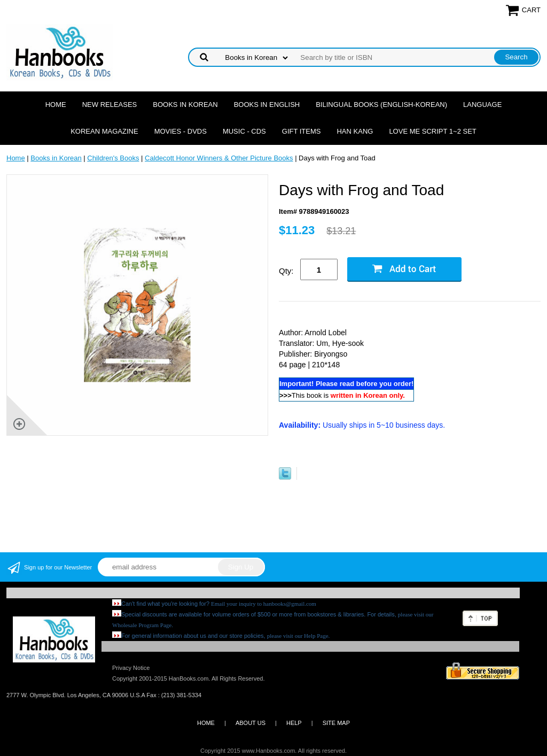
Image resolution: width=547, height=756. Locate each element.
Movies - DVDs (181, 131)
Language (482, 105)
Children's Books (113, 158)
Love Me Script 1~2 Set (432, 131)
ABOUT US (251, 723)
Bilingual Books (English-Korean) (381, 105)
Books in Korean (185, 105)
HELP (294, 723)
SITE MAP (336, 723)
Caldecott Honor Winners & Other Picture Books (219, 158)
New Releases (110, 105)
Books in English (267, 105)
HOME (206, 723)
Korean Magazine (104, 131)
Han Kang (355, 131)
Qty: (286, 271)
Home (56, 105)
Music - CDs (244, 131)
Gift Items (302, 131)
